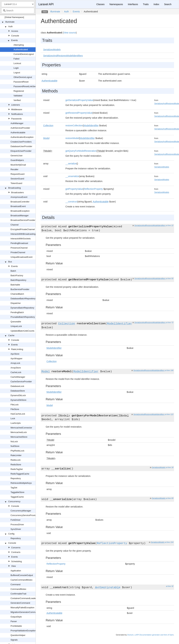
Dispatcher (16, 303)
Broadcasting (14, 188)
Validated (18, 96)
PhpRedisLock (17, 451)
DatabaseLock (17, 386)
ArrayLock (15, 363)
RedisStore (16, 465)
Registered (19, 91)
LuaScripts (16, 423)
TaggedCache (17, 497)
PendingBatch (17, 312)
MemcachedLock (19, 432)
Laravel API (46, 4)
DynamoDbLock (18, 395)
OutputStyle (16, 617)
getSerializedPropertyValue (79, 100)
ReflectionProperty (93, 189)
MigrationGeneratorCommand (25, 612)
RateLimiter (16, 455)
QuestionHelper (18, 635)
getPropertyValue (74, 189)
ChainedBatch (17, 294)
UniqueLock (16, 326)
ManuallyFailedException (22, 608)
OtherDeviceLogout (23, 77)
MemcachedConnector (21, 428)
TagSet (14, 488)
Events (14, 40)
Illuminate (10, 22)
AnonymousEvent (19, 197)
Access (15, 31)
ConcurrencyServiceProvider (24, 515)
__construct (71, 202)
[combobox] (18, 11)
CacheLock (16, 372)
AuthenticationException (22, 137)
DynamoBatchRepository (22, 308)
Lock (13, 418)
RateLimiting (17, 349)
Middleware (17, 109)
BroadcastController (20, 202)
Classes (100, 4)
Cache (11, 335)
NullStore (15, 446)
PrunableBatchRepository (23, 317)
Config (11, 534)
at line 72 (170, 322)
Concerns (16, 548)
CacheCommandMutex (21, 580)
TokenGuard (16, 183)
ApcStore (15, 354)
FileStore (15, 409)
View (14, 566)
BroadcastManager (20, 216)
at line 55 (170, 279)
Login (16, 68)
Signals (14, 640)
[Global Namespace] (14, 17)
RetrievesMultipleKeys (21, 483)
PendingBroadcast (19, 243)
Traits (146, 4)
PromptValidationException (23, 631)
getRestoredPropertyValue (79, 113)
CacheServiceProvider (21, 382)
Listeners (16, 105)
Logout (17, 73)
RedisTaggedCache (20, 474)
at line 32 (170, 586)
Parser (14, 621)
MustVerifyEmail (18, 165)
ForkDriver (16, 520)
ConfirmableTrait (18, 594)
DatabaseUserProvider (21, 146)
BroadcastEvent (18, 206)
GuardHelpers (17, 160)
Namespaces (116, 4)
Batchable (15, 285)
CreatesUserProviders (21, 142)
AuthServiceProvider (20, 128)
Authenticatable (18, 133)
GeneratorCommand (20, 603)
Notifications (17, 114)
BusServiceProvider (20, 289)
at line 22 (170, 225)
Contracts (16, 552)
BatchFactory (17, 275)
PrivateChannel (18, 252)
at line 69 (170, 498)
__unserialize (72, 176)
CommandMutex (18, 589)
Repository (16, 478)
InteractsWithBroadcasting (23, 234)
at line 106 (169, 370)
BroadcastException (20, 211)
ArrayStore (16, 368)
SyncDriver (16, 529)
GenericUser (17, 156)
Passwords (16, 119)
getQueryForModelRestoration (81, 151)
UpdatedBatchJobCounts (22, 331)
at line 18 (170, 467)
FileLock (14, 405)
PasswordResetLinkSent (25, 86)
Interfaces (133, 4)
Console (15, 36)
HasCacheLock (18, 414)
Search (168, 4)
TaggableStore (17, 492)
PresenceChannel (19, 248)
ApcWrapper (16, 358)
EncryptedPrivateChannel (23, 229)
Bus (10, 262)
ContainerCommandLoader (23, 598)
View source (70, 33)
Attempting (19, 45)
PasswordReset (21, 82)
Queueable (16, 322)
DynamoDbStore (18, 400)
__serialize (71, 164)
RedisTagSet (17, 469)
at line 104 (169, 542)
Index (156, 4)
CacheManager (18, 377)
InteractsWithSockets (21, 239)
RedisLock (16, 460)
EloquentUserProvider (21, 151)
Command (15, 584)
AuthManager (17, 123)
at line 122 (169, 414)
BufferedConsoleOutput (22, 575)
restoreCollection (74, 126)
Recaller (14, 169)
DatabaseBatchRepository (23, 299)
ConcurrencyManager (21, 511)
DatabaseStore (18, 391)
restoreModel (72, 138)
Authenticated (21, 49)
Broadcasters (18, 192)
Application (16, 571)
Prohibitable (16, 626)
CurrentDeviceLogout (24, 54)
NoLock (14, 441)
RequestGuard (18, 174)
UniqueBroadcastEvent (21, 257)
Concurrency (14, 501)
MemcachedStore (19, 437)
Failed (16, 59)
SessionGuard (17, 179)
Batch (13, 271)
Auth (10, 26)
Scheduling (16, 561)
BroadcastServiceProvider (23, 220)
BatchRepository (18, 280)
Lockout (17, 63)
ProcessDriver (17, 525)
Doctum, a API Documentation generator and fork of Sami (150, 635)
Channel (14, 225)
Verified (17, 100)
